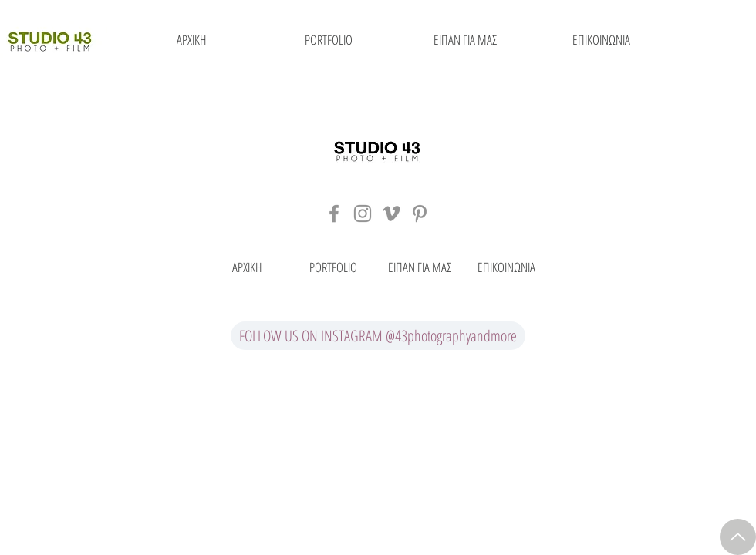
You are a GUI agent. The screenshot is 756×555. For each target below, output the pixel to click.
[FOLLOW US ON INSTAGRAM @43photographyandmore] (378, 336)
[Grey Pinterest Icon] (420, 214)
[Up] (738, 537)
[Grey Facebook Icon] (334, 214)
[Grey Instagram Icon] (363, 214)
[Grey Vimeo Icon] (391, 214)
